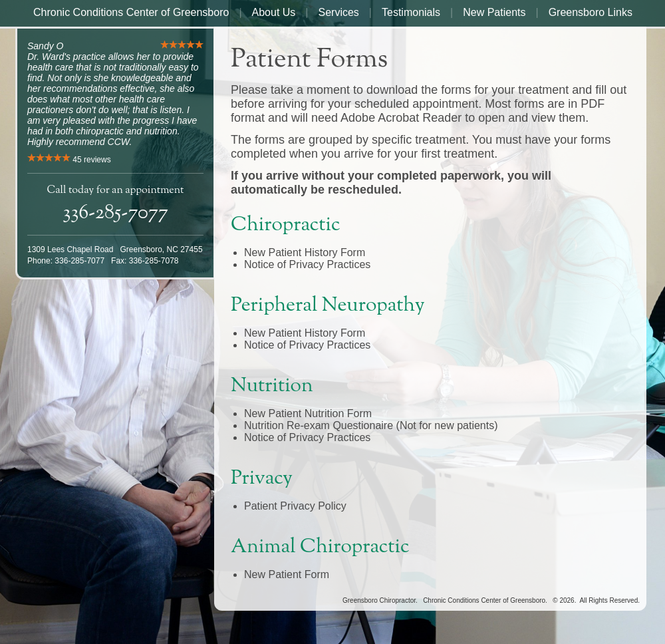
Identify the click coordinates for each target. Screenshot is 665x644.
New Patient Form (287, 574)
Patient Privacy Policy (295, 506)
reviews (91, 160)
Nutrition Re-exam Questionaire (320, 425)
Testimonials (411, 12)
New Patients (494, 12)
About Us (274, 12)
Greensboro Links (591, 12)
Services (339, 12)
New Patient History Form (305, 252)
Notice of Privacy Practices (307, 264)
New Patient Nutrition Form (308, 413)
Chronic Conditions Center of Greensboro (131, 12)
